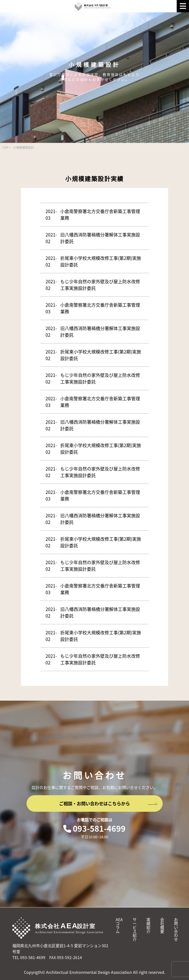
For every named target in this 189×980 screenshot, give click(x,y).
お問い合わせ (176, 929)
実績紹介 (148, 925)
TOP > (7, 148)
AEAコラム (119, 925)
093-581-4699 (94, 828)
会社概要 (162, 925)
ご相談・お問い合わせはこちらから (108, 803)
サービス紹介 (135, 929)
